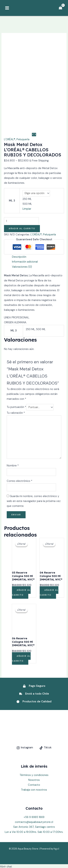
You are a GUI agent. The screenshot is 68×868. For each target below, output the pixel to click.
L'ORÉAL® (10, 86)
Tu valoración (16, 359)
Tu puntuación (16, 354)
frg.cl (56, 795)
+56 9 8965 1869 (34, 764)
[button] (8, 859)
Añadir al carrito (22, 175)
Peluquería (23, 86)
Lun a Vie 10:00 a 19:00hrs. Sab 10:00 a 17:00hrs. (34, 778)
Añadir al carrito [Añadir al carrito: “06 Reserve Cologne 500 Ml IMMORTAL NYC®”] (21, 605)
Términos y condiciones (34, 721)
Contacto (34, 731)
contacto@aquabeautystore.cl (34, 769)
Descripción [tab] (19, 203)
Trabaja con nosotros (34, 736)
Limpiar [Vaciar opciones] (27, 155)
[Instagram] (25, 694)
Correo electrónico (19, 427)
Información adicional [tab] (25, 208)
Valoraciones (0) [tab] (22, 213)
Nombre (13, 412)
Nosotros (34, 726)
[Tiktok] (46, 694)
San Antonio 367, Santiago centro (34, 773)
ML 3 (12, 147)
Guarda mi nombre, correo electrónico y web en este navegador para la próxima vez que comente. (34, 448)
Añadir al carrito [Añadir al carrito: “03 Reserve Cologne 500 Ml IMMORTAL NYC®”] (21, 539)
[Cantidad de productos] (21, 168)
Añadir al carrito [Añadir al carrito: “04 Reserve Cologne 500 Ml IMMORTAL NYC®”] (49, 539)
